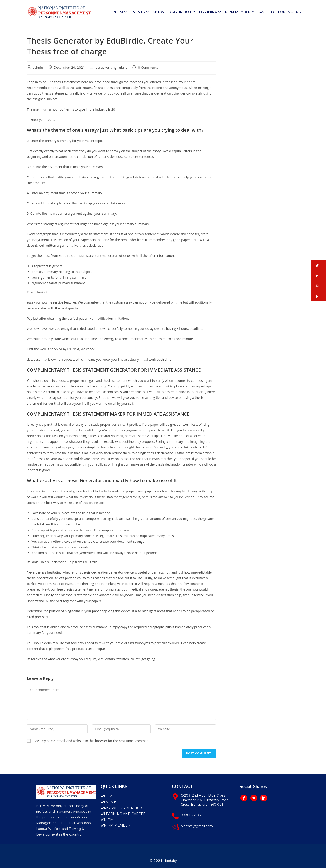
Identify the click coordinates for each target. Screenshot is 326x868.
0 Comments (148, 67)
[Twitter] (254, 798)
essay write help (201, 491)
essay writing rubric (112, 67)
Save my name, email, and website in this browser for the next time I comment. (92, 741)
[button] (319, 266)
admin (38, 67)
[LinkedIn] (264, 798)
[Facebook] (244, 798)
